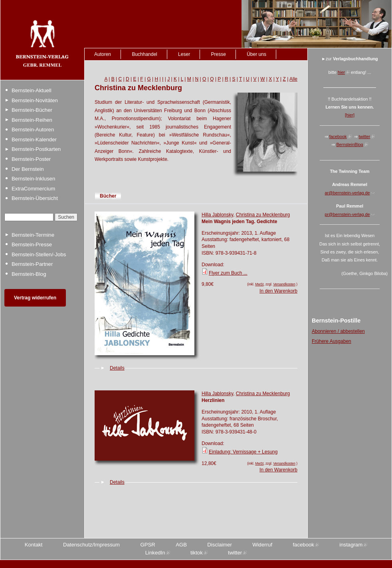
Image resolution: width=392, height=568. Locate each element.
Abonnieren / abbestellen (338, 331)
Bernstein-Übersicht (35, 198)
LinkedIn (155, 553)
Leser (184, 54)
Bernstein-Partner (32, 264)
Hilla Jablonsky (217, 215)
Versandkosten (284, 284)
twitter (365, 137)
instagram (351, 545)
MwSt (259, 284)
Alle (293, 79)
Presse (218, 54)
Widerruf (262, 545)
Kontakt (34, 545)
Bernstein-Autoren (33, 130)
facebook (338, 137)
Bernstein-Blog (29, 274)
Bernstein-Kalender (34, 140)
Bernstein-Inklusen (33, 179)
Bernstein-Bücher (32, 110)
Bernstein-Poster (31, 159)
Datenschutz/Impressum (91, 545)
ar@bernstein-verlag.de (347, 193)
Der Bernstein (28, 169)
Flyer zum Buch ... (228, 273)
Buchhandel (144, 54)
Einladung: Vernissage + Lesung (243, 452)
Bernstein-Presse (32, 244)
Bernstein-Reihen (32, 120)
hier (341, 72)
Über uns (256, 54)
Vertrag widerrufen (35, 298)
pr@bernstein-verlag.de (347, 214)
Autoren (103, 54)
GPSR (147, 545)
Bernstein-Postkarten (36, 149)
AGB (181, 545)
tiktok (197, 553)
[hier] (350, 115)
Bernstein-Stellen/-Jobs (39, 254)
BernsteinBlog (349, 144)
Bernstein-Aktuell (32, 90)
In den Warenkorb (278, 291)
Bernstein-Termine (33, 235)
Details (117, 368)
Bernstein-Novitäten (35, 100)
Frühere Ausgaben (332, 341)
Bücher (108, 196)
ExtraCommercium (33, 189)
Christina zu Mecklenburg (263, 215)
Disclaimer (220, 545)
